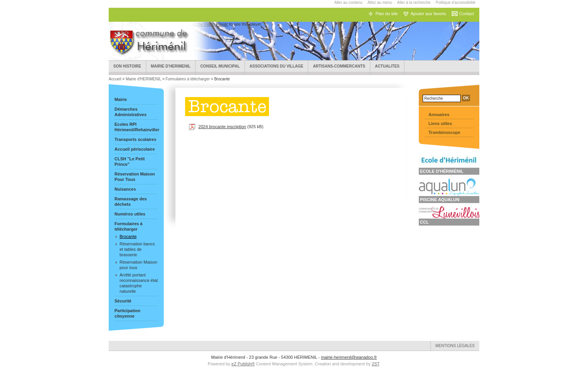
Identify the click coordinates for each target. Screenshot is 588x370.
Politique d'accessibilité (455, 3)
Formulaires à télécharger (188, 79)
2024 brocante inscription (222, 127)
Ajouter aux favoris (428, 14)
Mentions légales (455, 346)
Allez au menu (380, 3)
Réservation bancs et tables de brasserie (137, 249)
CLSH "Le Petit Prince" (130, 162)
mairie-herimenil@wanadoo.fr (349, 357)
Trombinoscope (444, 132)
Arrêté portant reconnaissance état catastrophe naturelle (139, 283)
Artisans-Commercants (339, 66)
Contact (467, 14)
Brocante (128, 236)
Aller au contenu (348, 3)
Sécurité (123, 301)
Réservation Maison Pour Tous (135, 177)
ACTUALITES (387, 66)
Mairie (121, 99)
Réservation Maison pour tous (138, 265)
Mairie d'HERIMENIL (171, 66)
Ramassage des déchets (131, 202)
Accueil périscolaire (135, 149)
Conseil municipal (220, 66)
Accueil (115, 79)
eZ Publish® (243, 364)
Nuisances (125, 189)
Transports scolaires (135, 139)
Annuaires (439, 115)
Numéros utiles (130, 214)
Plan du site (386, 14)
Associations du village (277, 66)
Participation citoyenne (127, 313)
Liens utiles (440, 123)
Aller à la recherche (414, 3)
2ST (376, 364)
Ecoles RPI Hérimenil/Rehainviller (136, 127)
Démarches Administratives (131, 112)
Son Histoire (127, 66)
